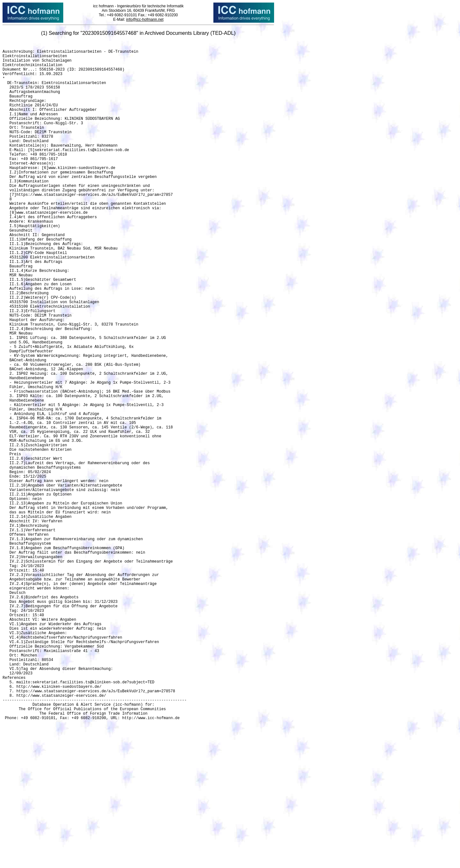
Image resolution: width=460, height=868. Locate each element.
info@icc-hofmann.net (145, 19)
